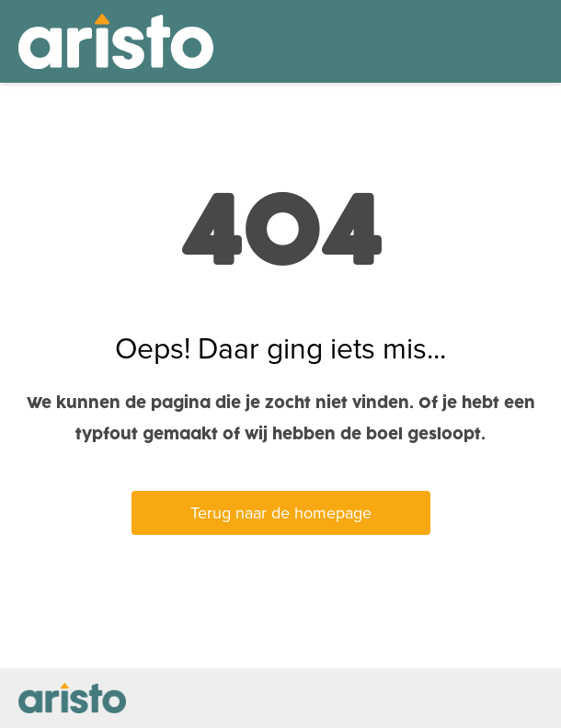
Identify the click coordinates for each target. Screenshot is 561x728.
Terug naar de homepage (281, 513)
